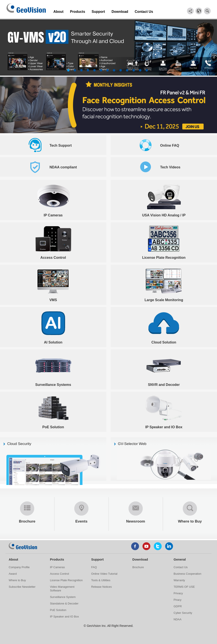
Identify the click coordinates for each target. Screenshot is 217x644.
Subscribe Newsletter (22, 586)
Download (108, 11)
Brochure (138, 566)
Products (73, 11)
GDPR (178, 605)
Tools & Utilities (101, 579)
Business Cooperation (187, 573)
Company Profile (19, 566)
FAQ (94, 566)
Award (13, 573)
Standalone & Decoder (64, 602)
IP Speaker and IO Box (64, 615)
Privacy (178, 592)
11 (134, 69)
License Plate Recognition (66, 579)
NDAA (178, 618)
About (57, 11)
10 (127, 69)
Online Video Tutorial (104, 573)
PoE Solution (58, 609)
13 (147, 69)
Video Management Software (62, 588)
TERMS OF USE (184, 586)
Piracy (178, 599)
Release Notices (101, 586)
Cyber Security (183, 612)
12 (140, 69)
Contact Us (128, 11)
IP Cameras (57, 566)
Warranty (179, 579)
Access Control (59, 573)
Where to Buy (17, 579)
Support (90, 11)
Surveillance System (63, 596)
